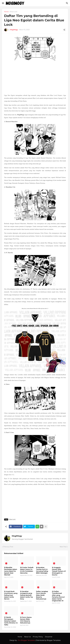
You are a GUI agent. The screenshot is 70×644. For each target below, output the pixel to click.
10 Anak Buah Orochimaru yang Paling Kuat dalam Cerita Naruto (11, 595)
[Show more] (46, 527)
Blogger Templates (54, 640)
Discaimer (49, 637)
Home (6, 12)
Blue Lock (14, 12)
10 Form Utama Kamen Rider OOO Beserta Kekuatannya (26, 620)
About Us (27, 637)
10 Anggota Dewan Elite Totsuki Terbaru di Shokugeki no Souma (59, 571)
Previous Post (8, 547)
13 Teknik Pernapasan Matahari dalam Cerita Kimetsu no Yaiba (11, 621)
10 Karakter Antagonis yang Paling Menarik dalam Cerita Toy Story (26, 595)
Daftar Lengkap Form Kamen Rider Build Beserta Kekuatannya (42, 595)
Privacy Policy (38, 637)
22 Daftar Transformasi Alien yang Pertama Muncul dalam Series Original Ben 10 (58, 596)
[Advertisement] (35, 78)
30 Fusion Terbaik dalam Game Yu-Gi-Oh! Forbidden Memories (27, 570)
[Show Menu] (3, 3)
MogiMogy (17, 536)
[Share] (64, 30)
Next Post (63, 547)
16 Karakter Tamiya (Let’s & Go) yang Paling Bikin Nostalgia (42, 570)
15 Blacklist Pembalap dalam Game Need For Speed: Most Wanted (11, 571)
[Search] (67, 3)
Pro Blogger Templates (26, 640)
